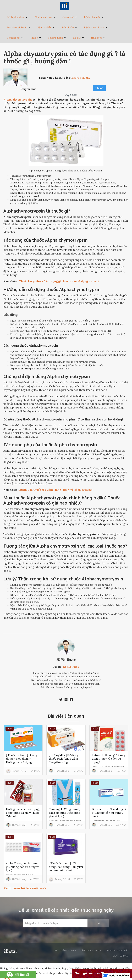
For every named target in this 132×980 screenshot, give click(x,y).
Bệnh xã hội (13, 38)
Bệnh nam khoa (43, 17)
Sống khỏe (68, 27)
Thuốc (34, 38)
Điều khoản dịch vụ (91, 950)
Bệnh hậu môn (92, 17)
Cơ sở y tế (68, 17)
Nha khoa (97, 38)
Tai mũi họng (55, 38)
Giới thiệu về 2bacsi (65, 950)
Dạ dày (77, 38)
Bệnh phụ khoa (16, 17)
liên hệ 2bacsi (121, 956)
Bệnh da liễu (44, 27)
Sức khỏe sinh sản (17, 27)
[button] (17, 17)
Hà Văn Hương (66, 660)
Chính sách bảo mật (117, 950)
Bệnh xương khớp (94, 27)
